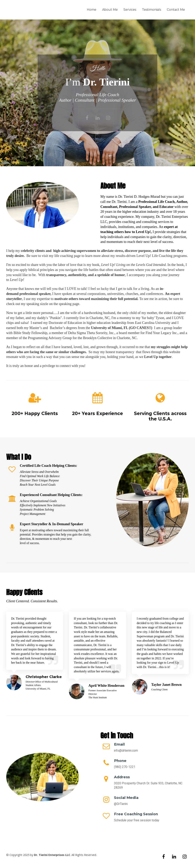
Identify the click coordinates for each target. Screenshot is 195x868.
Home (92, 10)
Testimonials (151, 10)
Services (130, 10)
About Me (110, 10)
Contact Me (176, 10)
